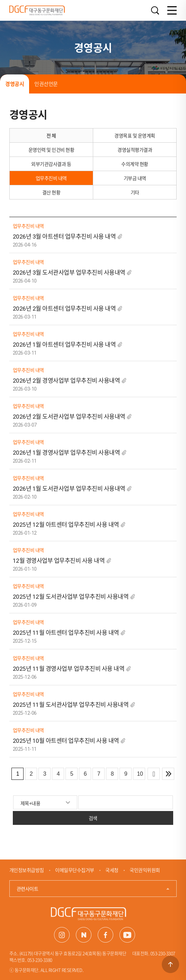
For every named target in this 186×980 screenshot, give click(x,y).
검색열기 (155, 11)
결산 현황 (51, 192)
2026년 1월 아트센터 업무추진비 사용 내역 (64, 345)
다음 (154, 774)
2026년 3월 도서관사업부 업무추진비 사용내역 (69, 273)
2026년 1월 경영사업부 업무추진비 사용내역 (67, 453)
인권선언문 (46, 84)
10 (140, 774)
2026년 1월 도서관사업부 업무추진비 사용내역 (69, 489)
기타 (135, 192)
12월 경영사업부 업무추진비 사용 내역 (59, 561)
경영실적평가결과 (135, 150)
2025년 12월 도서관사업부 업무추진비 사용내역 (71, 597)
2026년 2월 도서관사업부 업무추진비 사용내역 (69, 417)
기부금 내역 (135, 178)
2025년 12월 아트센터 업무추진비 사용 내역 (66, 525)
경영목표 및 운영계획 (135, 135)
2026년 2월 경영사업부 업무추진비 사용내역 (67, 381)
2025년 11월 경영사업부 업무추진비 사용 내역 (69, 669)
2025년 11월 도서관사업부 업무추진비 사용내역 (71, 705)
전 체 (51, 135)
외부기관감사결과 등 (51, 164)
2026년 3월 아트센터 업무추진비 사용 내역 (64, 237)
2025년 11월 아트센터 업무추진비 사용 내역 (66, 633)
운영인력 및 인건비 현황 (51, 150)
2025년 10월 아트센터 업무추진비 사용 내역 (66, 741)
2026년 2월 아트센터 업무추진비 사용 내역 (64, 309)
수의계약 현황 (135, 164)
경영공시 (15, 84)
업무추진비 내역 (51, 178)
